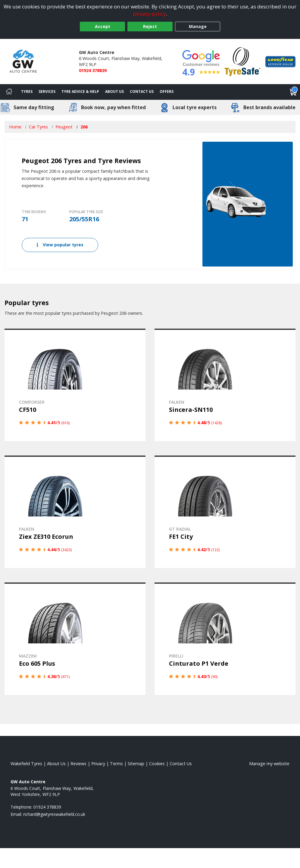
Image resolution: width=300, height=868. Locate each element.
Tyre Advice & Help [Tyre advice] (80, 92)
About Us (114, 92)
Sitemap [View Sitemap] (136, 764)
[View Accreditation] (243, 61)
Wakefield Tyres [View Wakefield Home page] (26, 764)
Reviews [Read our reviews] (78, 764)
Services (47, 92)
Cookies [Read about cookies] (157, 764)
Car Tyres (38, 127)
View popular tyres (60, 245)
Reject (150, 26)
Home (15, 127)
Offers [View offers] (167, 92)
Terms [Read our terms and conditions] (116, 764)
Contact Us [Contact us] (142, 92)
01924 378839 (93, 70)
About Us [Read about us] (56, 764)
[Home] (9, 92)
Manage (198, 26)
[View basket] (293, 92)
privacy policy (149, 14)
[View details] (75, 385)
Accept (103, 26)
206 (84, 127)
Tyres (27, 92)
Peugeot (64, 127)
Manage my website (269, 764)
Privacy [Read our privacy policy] (98, 764)
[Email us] (54, 814)
